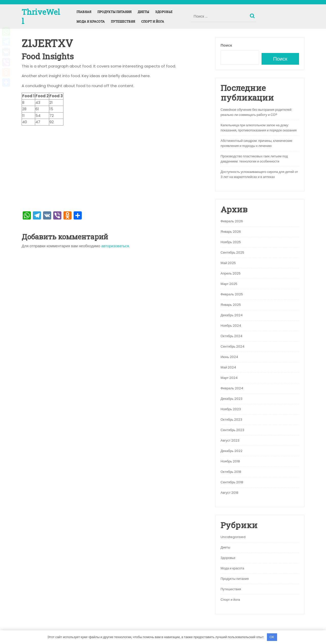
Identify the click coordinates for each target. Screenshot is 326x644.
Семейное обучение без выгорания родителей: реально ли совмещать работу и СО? (256, 112)
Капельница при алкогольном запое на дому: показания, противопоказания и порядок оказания (259, 128)
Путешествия (123, 21)
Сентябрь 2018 (232, 482)
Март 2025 (229, 284)
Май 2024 (228, 367)
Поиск (253, 15)
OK (272, 637)
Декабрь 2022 (232, 451)
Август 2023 (230, 440)
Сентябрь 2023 (232, 430)
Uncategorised (233, 537)
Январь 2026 (231, 232)
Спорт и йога (153, 21)
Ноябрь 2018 (230, 461)
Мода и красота (91, 21)
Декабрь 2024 (232, 315)
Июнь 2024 (229, 357)
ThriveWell (41, 16)
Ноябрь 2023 (231, 409)
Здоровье (164, 12)
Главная (84, 12)
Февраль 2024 (232, 388)
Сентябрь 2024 (233, 346)
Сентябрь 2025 (232, 252)
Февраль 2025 (232, 294)
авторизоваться (115, 246)
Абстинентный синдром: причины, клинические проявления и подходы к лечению (256, 143)
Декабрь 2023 (232, 399)
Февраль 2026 (232, 221)
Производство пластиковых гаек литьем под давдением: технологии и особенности (254, 159)
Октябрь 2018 (231, 472)
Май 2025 (228, 263)
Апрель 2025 (231, 273)
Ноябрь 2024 (231, 326)
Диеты (143, 12)
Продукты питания (114, 12)
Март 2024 (229, 378)
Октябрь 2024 (232, 336)
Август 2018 (229, 493)
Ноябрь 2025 (231, 242)
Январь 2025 (231, 305)
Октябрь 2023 (231, 420)
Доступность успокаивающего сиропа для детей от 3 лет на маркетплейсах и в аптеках (259, 174)
